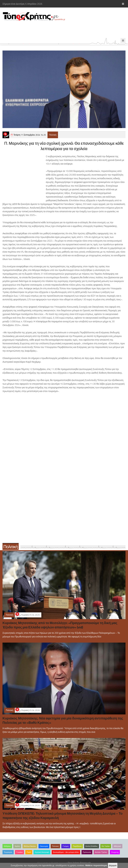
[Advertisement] (61, 30)
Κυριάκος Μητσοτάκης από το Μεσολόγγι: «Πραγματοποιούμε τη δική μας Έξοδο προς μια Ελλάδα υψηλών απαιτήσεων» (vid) (60, 625)
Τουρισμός (8, 852)
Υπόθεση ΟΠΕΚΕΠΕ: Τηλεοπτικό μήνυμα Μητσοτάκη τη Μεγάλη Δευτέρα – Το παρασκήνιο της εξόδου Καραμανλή (62, 816)
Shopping (115, 852)
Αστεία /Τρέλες (101, 852)
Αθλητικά (117, 846)
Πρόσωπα (87, 852)
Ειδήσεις (7, 846)
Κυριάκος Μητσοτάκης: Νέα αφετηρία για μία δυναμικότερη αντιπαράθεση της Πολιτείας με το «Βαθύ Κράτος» (63, 720)
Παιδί (29, 852)
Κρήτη (17, 846)
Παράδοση (77, 846)
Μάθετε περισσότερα (96, 865)
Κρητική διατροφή (42, 852)
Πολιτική (53, 135)
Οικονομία (44, 846)
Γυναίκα (19, 852)
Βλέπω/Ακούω (30, 846)
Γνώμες (66, 846)
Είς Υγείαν (106, 846)
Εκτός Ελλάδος (92, 846)
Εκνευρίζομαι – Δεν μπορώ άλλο (66, 852)
